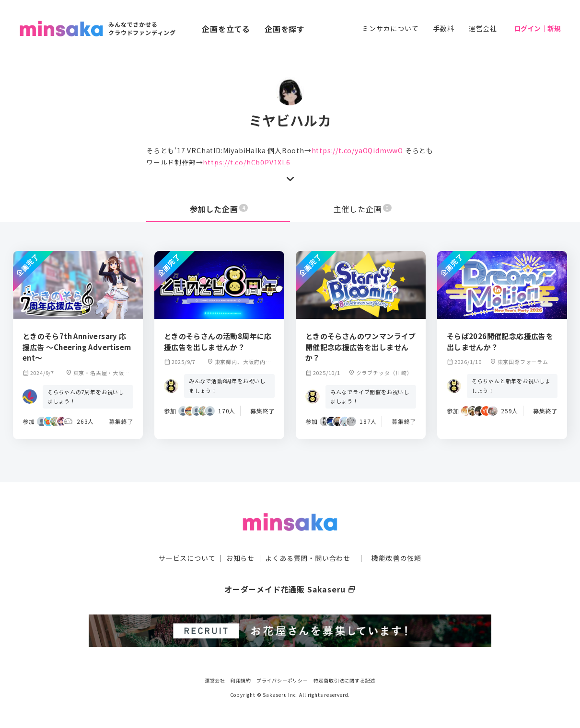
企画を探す (285, 29)
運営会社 (483, 28)
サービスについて (187, 558)
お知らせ (240, 558)
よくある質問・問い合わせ (308, 558)
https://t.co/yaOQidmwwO (357, 150)
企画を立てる (226, 29)
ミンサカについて (390, 28)
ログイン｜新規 (537, 28)
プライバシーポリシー (282, 680)
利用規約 (241, 680)
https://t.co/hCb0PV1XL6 (246, 162)
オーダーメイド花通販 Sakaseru (290, 589)
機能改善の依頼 (396, 558)
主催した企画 (363, 209)
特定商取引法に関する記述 (345, 680)
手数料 (443, 28)
